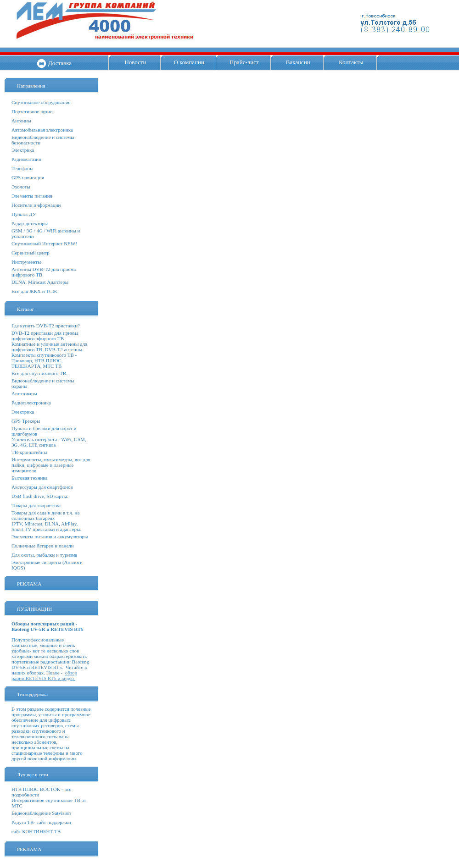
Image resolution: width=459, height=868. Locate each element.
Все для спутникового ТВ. (39, 373)
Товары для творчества (36, 505)
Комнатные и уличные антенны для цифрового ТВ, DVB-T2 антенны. (49, 347)
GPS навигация (28, 177)
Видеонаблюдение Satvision (41, 813)
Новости (135, 62)
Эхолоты (21, 187)
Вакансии (298, 62)
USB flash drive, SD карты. (40, 496)
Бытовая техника (30, 478)
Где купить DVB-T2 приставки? (46, 326)
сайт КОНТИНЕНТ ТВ (36, 831)
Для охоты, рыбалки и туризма (44, 555)
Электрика (23, 150)
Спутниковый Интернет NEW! (44, 243)
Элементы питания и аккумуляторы (50, 536)
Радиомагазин (26, 159)
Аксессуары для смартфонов (42, 487)
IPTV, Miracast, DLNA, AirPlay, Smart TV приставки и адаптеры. (46, 526)
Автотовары (24, 393)
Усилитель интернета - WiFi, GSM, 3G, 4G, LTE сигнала (49, 442)
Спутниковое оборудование (41, 102)
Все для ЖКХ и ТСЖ (34, 291)
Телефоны (22, 168)
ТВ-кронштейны (29, 452)
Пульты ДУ (24, 214)
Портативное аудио (32, 111)
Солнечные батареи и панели (43, 546)
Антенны (21, 121)
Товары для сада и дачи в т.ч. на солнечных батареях (45, 515)
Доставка (60, 63)
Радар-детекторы (30, 223)
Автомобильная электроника (42, 130)
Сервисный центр (31, 253)
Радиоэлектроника (31, 403)
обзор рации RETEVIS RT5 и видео (44, 675)
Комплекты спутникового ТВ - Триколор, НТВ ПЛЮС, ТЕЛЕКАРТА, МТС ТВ (44, 360)
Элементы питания (32, 196)
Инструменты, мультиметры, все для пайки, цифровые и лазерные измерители (51, 465)
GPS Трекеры (26, 421)
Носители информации (36, 205)
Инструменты (26, 262)
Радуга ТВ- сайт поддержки (41, 822)
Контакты (351, 62)
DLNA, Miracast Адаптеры (40, 282)
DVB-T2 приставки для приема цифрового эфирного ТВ (45, 336)
